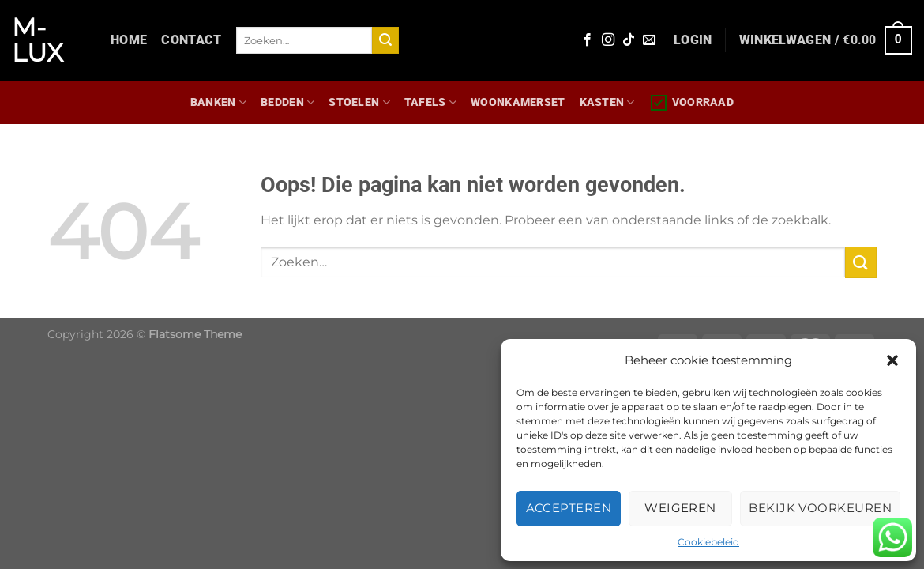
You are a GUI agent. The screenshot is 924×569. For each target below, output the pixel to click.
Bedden (287, 102)
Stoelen (359, 102)
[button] (892, 360)
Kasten (607, 102)
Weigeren (680, 508)
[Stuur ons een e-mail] (649, 40)
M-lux (38, 40)
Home (129, 40)
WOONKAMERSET (518, 102)
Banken (218, 102)
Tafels (430, 102)
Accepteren (569, 508)
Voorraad (691, 103)
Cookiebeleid (708, 542)
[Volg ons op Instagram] (608, 40)
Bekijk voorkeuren (820, 508)
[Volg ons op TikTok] (629, 40)
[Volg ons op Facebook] (588, 40)
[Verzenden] (385, 40)
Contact (191, 40)
